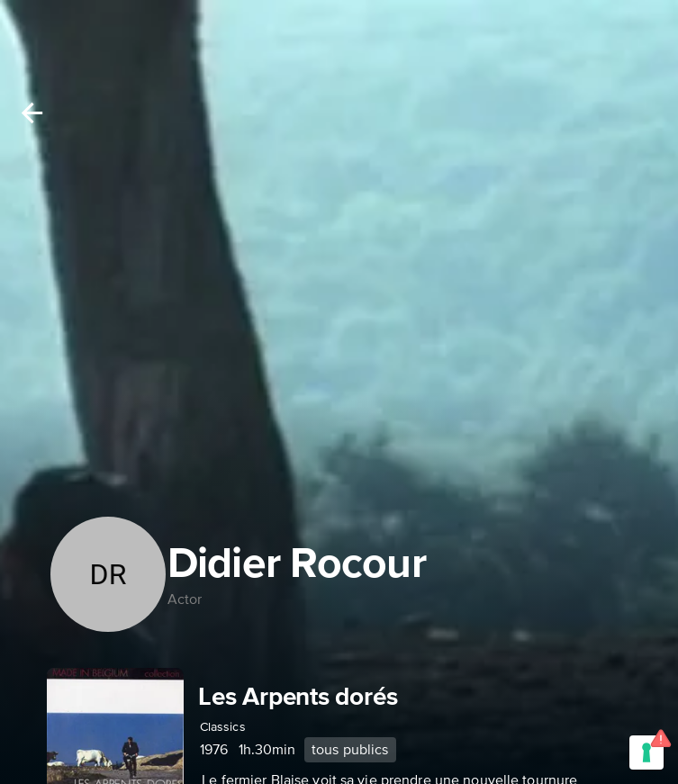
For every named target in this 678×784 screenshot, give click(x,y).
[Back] (32, 113)
